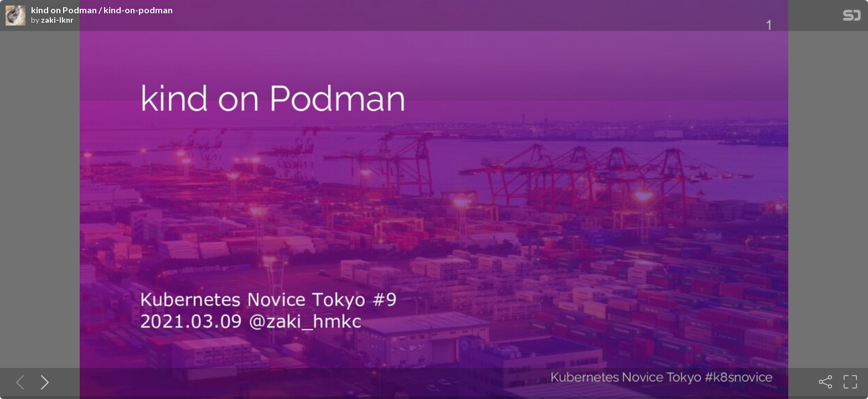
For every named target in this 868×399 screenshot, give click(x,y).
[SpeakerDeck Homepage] (852, 17)
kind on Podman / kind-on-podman (102, 10)
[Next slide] (43, 382)
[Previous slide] (18, 382)
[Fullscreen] (850, 382)
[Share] (825, 382)
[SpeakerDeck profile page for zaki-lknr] (15, 16)
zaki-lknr (57, 20)
